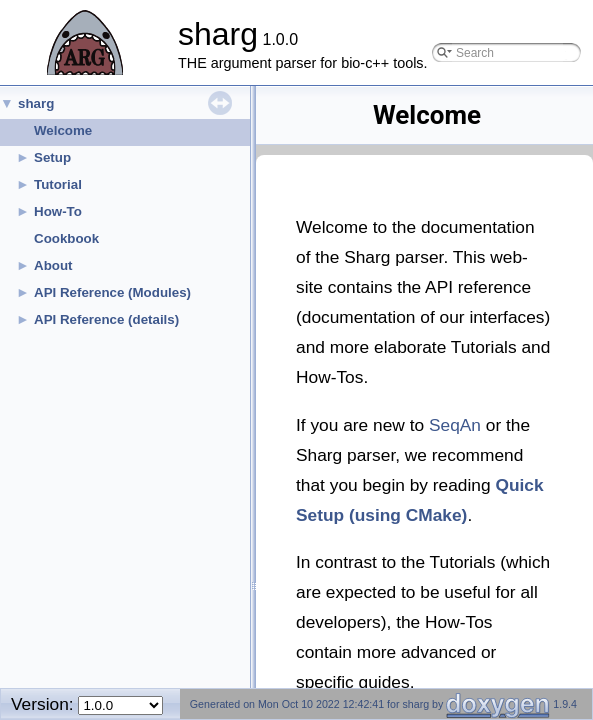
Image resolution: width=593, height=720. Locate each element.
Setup (52, 157)
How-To (58, 211)
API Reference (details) (106, 319)
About (53, 265)
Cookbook (66, 238)
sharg (36, 103)
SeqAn (455, 425)
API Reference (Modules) (112, 292)
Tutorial (58, 184)
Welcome (63, 130)
